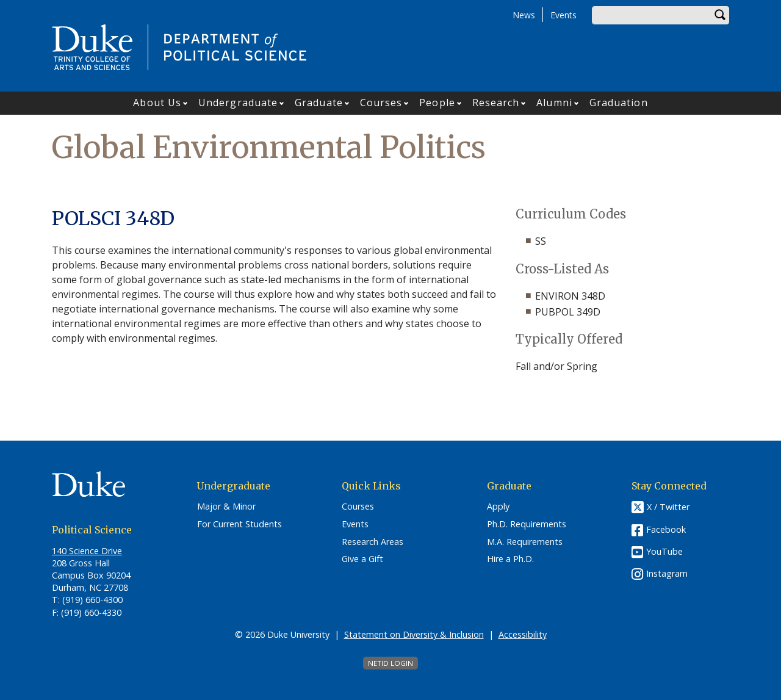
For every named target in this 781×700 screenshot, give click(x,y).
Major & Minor (226, 507)
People (437, 103)
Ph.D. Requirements (527, 524)
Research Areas (373, 542)
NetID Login (390, 663)
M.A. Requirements (525, 542)
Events (563, 15)
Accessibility (523, 634)
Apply (498, 507)
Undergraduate (238, 103)
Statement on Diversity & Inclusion (414, 634)
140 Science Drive (87, 551)
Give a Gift (362, 559)
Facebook (666, 529)
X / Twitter (668, 507)
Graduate (319, 103)
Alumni (554, 103)
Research (496, 103)
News (524, 15)
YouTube (664, 551)
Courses (381, 103)
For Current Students (239, 524)
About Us (157, 103)
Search (720, 15)
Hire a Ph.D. (510, 559)
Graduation (619, 103)
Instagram (667, 573)
